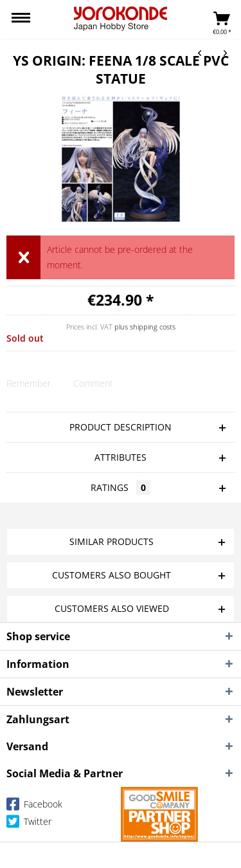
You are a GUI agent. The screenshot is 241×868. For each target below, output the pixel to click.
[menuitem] (21, 19)
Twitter (29, 824)
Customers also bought (112, 575)
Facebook (34, 807)
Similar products (112, 541)
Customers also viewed (112, 608)
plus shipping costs (145, 327)
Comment (93, 383)
